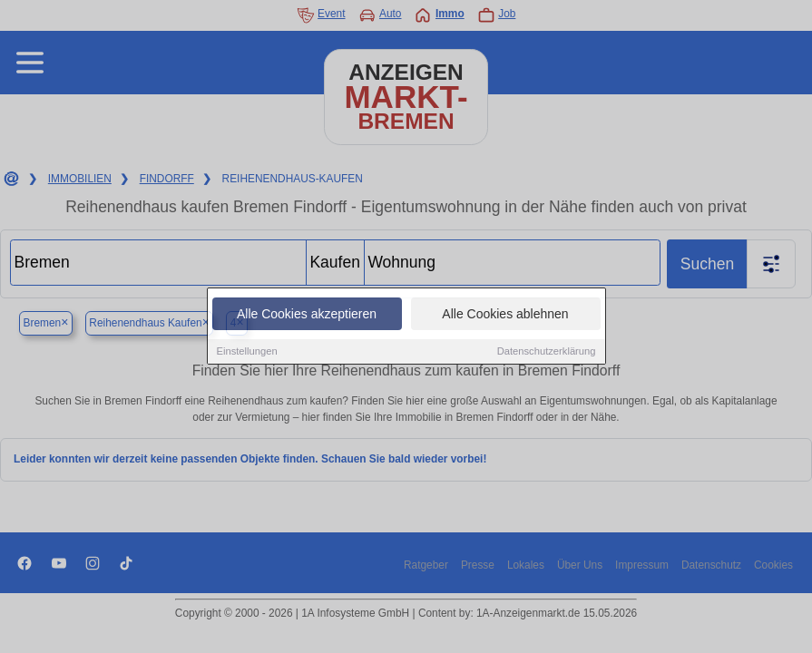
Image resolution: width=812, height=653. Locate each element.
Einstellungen (247, 353)
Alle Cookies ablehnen (505, 316)
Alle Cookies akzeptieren (307, 316)
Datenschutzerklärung (547, 353)
